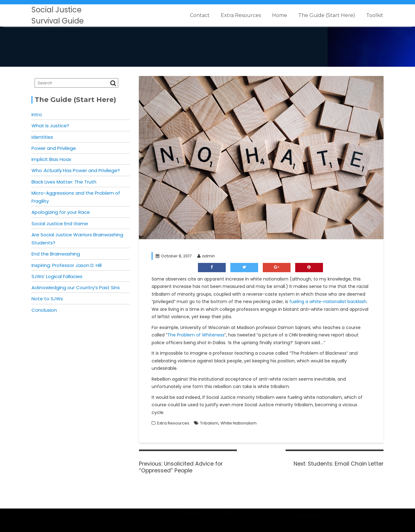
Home (280, 15)
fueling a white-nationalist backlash (328, 302)
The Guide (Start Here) (327, 15)
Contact (200, 15)
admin (206, 256)
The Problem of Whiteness (196, 335)
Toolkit (375, 15)
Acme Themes (343, 520)
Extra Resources (241, 15)
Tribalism (209, 423)
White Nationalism (239, 423)
